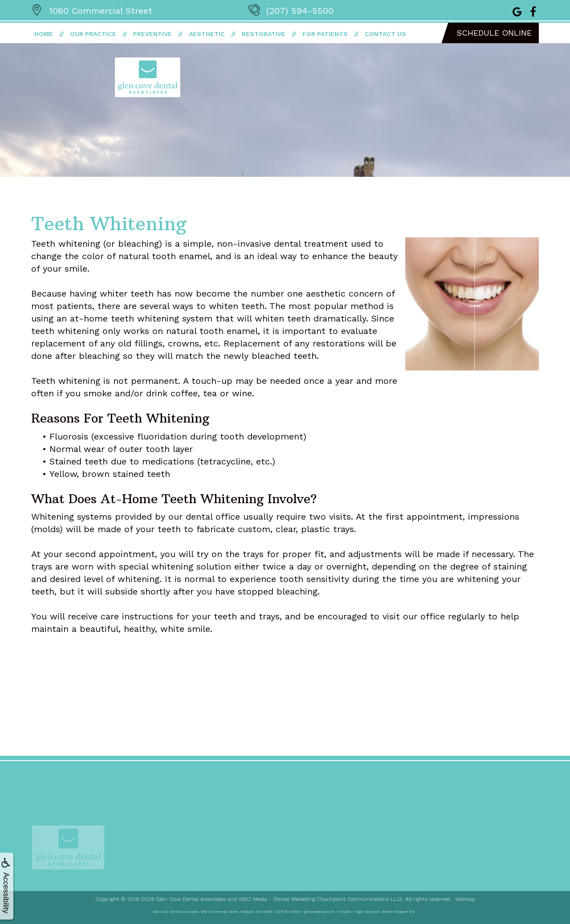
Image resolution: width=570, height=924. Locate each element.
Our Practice (93, 34)
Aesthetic (207, 34)
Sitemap (465, 899)
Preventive (153, 34)
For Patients (325, 34)
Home (44, 34)
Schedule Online (494, 33)
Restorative (264, 34)
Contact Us (385, 34)
